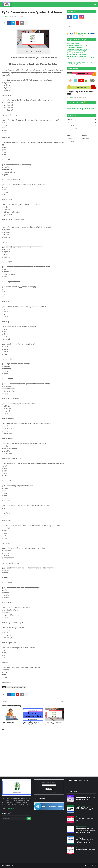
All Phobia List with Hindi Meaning (77, 54)
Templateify (10, 865)
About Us (84, 135)
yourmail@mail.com (11, 808)
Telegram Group (82, 33)
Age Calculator (70, 27)
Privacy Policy (85, 138)
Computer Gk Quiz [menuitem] (49, 10)
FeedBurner (53, 792)
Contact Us (70, 138)
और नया (5, 701)
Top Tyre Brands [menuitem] (16, 10)
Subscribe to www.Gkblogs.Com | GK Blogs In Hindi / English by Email (80, 63)
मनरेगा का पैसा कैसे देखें (73, 44)
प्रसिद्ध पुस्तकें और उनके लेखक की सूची (76, 51)
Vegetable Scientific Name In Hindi (77, 49)
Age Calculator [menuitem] (86, 10)
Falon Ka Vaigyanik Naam (74, 47)
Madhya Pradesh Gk (82, 129)
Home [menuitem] (5, 10)
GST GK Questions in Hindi (75, 53)
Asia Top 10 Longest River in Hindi (77, 56)
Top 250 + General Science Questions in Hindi (80, 58)
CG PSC (8, 687)
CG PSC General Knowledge (19, 687)
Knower (6, 16)
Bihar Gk (82, 120)
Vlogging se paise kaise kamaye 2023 (80, 93)
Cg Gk (82, 123)
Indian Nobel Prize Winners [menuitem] (68, 10)
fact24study (79, 35)
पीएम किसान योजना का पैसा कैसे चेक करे (77, 46)
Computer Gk (82, 126)
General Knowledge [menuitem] (32, 10)
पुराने (62, 701)
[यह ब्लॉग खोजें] (14, 819)
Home (68, 135)
